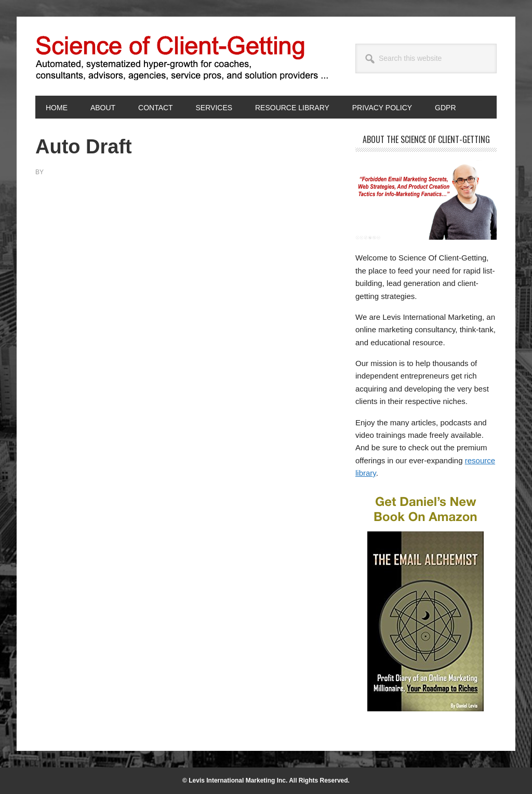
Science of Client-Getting (105, 56)
